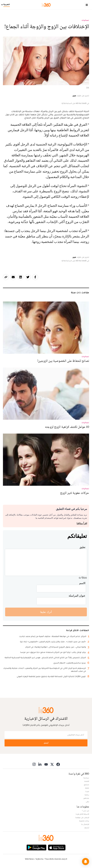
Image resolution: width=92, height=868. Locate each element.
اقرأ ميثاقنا (82, 523)
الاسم (82, 583)
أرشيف (87, 828)
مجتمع (86, 785)
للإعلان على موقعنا (82, 817)
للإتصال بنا (85, 824)
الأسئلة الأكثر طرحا (82, 814)
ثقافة (87, 788)
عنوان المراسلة (77, 596)
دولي (87, 802)
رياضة (87, 795)
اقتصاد (87, 781)
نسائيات (85, 20)
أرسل (46, 743)
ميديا (87, 791)
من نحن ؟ (86, 811)
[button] (86, 862)
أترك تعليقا (46, 612)
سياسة (86, 778)
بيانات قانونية (84, 821)
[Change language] (6, 5)
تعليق (82, 547)
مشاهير (86, 798)
